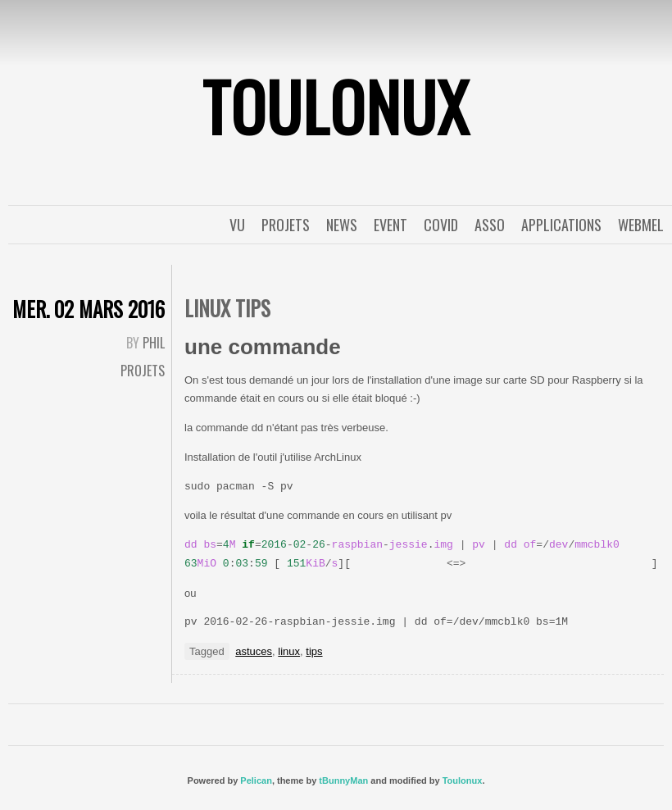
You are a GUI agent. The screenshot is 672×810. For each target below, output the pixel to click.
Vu (237, 225)
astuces (254, 651)
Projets (286, 225)
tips (314, 651)
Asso (490, 225)
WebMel (641, 225)
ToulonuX (336, 106)
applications (561, 225)
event (390, 225)
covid (441, 225)
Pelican (256, 780)
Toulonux (463, 780)
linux (289, 651)
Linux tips (227, 308)
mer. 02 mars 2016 (89, 309)
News (342, 225)
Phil (154, 343)
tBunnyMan (343, 780)
